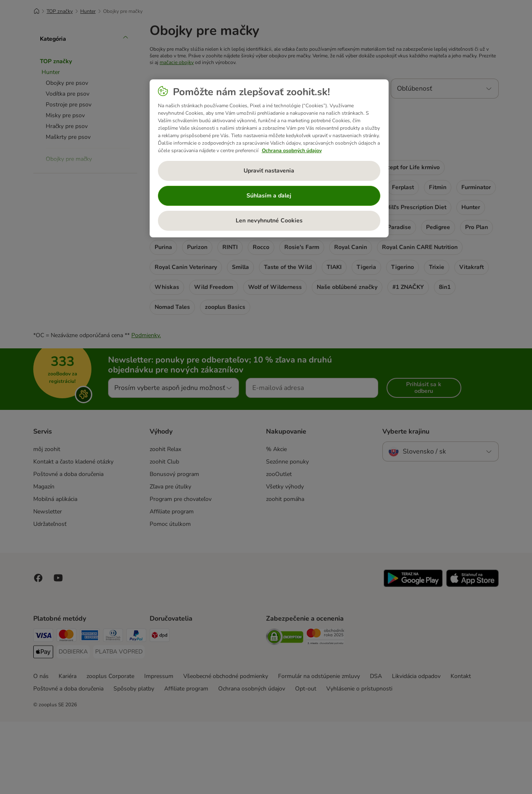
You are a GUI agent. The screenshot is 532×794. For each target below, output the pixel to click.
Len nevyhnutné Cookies (269, 221)
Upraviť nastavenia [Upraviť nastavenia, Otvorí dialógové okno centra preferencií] (269, 171)
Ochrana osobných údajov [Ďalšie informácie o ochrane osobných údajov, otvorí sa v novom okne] (292, 150)
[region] (269, 158)
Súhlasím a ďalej (269, 196)
